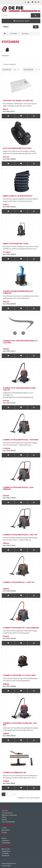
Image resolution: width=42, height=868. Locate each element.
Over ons (5, 811)
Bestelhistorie (6, 851)
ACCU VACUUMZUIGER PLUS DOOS (17, 148)
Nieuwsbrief (5, 856)
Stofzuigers (25, 34)
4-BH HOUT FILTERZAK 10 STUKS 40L (18, 100)
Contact (4, 828)
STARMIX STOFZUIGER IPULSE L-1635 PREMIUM (18, 488)
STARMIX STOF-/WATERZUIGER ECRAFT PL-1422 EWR (20, 342)
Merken (4, 838)
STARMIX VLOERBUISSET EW (15, 772)
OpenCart (13, 863)
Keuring (4, 820)
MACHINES (14, 34)
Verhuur (4, 817)
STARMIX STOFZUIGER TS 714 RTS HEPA (19, 675)
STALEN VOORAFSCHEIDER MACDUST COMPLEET (18, 292)
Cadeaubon (5, 841)
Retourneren (6, 830)
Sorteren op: (7, 70)
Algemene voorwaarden (9, 815)
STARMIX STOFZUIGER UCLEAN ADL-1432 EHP (20, 724)
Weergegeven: (29, 70)
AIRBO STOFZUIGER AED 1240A (16, 243)
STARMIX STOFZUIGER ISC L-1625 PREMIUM (21, 628)
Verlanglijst (5, 853)
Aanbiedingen (6, 843)
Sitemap (4, 832)
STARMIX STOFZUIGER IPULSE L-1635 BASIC (21, 440)
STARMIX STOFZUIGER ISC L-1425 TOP (19, 582)
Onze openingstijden (8, 822)
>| (15, 794)
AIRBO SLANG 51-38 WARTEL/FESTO (18, 196)
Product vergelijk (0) (9, 64)
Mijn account (6, 849)
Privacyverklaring (7, 813)
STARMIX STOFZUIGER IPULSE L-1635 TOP (20, 535)
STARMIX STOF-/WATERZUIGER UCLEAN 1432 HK (19, 389)
